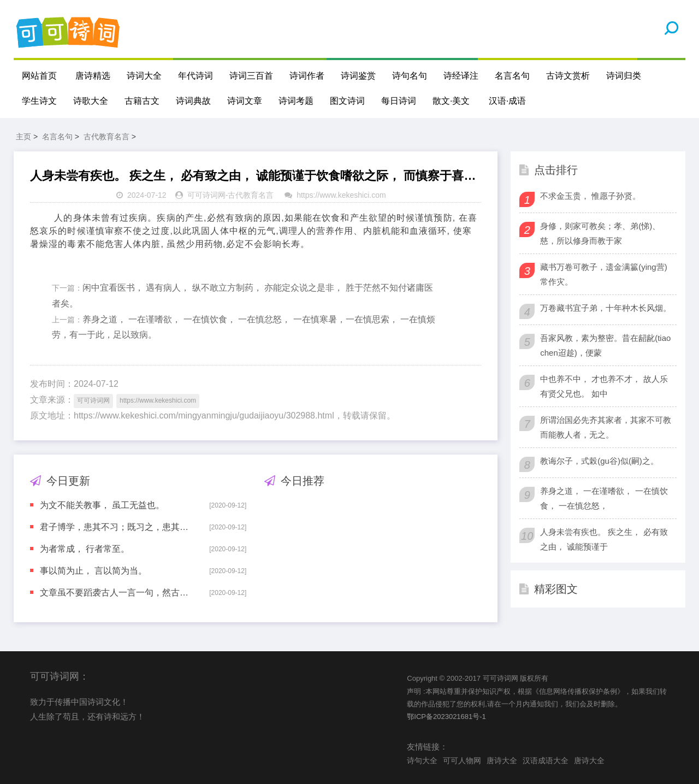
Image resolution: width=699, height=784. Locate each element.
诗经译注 (461, 76)
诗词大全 (144, 76)
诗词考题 (296, 101)
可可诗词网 (206, 195)
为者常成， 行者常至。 (85, 549)
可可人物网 (462, 761)
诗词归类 (624, 76)
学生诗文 (39, 101)
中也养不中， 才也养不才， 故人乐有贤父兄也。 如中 (604, 386)
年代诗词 (196, 76)
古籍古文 (142, 101)
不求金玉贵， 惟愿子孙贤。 (590, 196)
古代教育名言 (106, 137)
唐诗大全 (502, 761)
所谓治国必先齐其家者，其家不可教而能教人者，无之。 (606, 427)
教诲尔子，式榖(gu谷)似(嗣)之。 (599, 461)
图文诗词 (347, 101)
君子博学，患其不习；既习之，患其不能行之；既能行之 (117, 527)
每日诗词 (399, 101)
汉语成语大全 (546, 761)
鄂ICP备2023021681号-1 (446, 717)
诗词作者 (307, 76)
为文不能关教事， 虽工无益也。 (102, 505)
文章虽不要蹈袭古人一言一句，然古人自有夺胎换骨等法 (117, 593)
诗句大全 (422, 761)
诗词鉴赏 (358, 76)
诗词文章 (245, 101)
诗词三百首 (251, 76)
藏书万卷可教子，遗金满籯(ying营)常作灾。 (604, 274)
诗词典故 (193, 101)
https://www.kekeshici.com (341, 195)
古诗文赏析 (568, 76)
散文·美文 (451, 101)
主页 (23, 137)
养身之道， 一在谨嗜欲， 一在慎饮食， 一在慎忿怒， (604, 498)
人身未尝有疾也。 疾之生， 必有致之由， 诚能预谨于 (604, 539)
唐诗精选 (93, 76)
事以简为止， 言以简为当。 (93, 571)
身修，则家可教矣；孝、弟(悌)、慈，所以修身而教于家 (600, 233)
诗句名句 (410, 76)
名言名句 (512, 76)
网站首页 (39, 76)
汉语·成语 (507, 101)
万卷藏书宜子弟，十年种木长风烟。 (606, 308)
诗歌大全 (91, 101)
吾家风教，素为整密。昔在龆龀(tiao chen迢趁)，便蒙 (605, 345)
